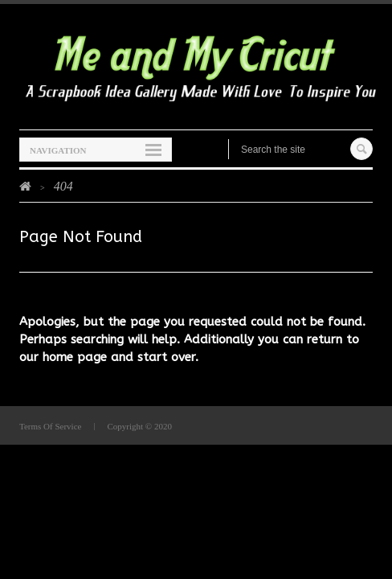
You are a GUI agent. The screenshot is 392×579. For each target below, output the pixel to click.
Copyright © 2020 (139, 426)
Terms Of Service (50, 426)
